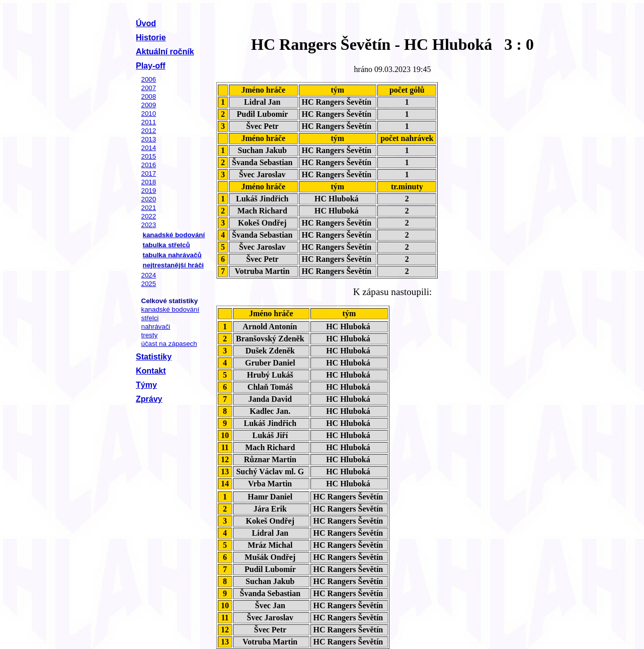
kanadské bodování (174, 235)
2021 (149, 208)
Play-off (151, 66)
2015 (149, 156)
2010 (149, 114)
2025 (149, 284)
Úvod (146, 23)
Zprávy (149, 399)
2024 (149, 275)
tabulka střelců (167, 245)
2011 (149, 122)
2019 (149, 191)
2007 (149, 88)
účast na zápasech (169, 344)
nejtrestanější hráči (174, 265)
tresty (150, 335)
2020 (149, 199)
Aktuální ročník (165, 52)
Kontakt (151, 371)
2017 (149, 173)
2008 (149, 96)
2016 (149, 165)
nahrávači (156, 327)
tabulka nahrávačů (172, 255)
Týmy (146, 385)
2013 (149, 139)
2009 (149, 105)
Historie (151, 38)
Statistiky (154, 357)
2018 (149, 182)
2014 (149, 148)
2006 (149, 79)
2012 (149, 131)
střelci (150, 318)
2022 (149, 216)
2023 (149, 225)
